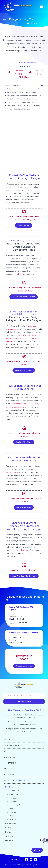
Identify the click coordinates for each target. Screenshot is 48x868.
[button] (42, 6)
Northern (9, 787)
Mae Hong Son (16, 805)
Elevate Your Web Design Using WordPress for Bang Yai (25, 96)
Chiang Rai (14, 794)
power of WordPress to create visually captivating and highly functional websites (24, 338)
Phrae (12, 816)
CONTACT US (10, 757)
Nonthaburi (24, 67)
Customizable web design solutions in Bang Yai (23, 102)
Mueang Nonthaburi (20, 72)
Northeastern (11, 823)
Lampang (13, 798)
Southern (9, 841)
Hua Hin (13, 619)
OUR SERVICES (12, 746)
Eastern (9, 832)
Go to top (47, 865)
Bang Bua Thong (39, 72)
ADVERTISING (10, 763)
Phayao (13, 812)
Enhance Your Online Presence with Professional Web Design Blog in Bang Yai (25, 106)
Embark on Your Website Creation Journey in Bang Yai (25, 89)
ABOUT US (9, 751)
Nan (11, 809)
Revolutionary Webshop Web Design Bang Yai (23, 99)
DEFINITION (9, 775)
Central (8, 828)
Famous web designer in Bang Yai (18, 109)
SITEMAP (8, 769)
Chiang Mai (14, 791)
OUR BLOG (9, 740)
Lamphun (13, 802)
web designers (23, 550)
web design (21, 274)
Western (9, 836)
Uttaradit (13, 819)
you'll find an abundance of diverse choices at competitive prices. (25, 92)
